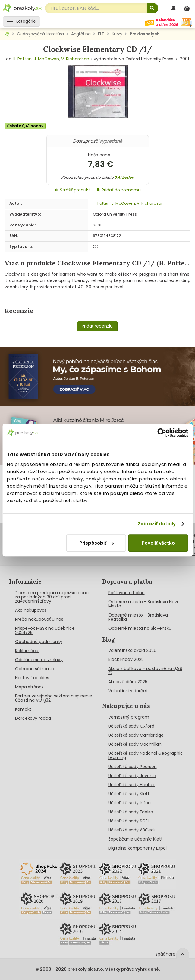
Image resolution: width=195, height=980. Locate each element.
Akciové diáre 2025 (128, 682)
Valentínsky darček (128, 691)
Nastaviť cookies (32, 678)
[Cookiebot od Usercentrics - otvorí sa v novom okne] (162, 433)
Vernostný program (129, 717)
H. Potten (22, 59)
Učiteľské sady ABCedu (132, 830)
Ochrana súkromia (35, 669)
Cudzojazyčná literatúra (40, 34)
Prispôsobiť (96, 543)
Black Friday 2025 (126, 659)
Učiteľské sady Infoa (129, 803)
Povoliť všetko (158, 543)
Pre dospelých (145, 34)
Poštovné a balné (126, 593)
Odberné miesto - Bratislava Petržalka (138, 617)
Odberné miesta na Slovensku (140, 628)
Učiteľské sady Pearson (132, 767)
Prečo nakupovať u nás (39, 619)
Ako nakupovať (31, 610)
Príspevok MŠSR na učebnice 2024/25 (45, 630)
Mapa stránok (29, 687)
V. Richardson (75, 59)
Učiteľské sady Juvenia (132, 776)
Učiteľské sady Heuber (132, 785)
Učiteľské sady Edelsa (131, 812)
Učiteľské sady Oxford (131, 726)
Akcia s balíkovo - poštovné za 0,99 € (145, 671)
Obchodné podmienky (39, 642)
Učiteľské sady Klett (129, 794)
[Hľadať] (153, 8)
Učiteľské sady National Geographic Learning (146, 755)
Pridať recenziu (97, 326)
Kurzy (117, 34)
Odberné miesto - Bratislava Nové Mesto (144, 604)
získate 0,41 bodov (25, 126)
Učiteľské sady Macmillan (135, 744)
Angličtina (81, 34)
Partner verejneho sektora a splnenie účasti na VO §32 (54, 698)
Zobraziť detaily (157, 524)
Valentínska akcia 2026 (132, 650)
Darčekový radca (33, 718)
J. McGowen (46, 59)
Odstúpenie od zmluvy (39, 660)
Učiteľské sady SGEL (129, 821)
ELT (101, 34)
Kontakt (23, 709)
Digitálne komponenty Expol (137, 848)
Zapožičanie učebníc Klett (135, 839)
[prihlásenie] (174, 8)
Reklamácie (27, 651)
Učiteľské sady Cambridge (136, 735)
